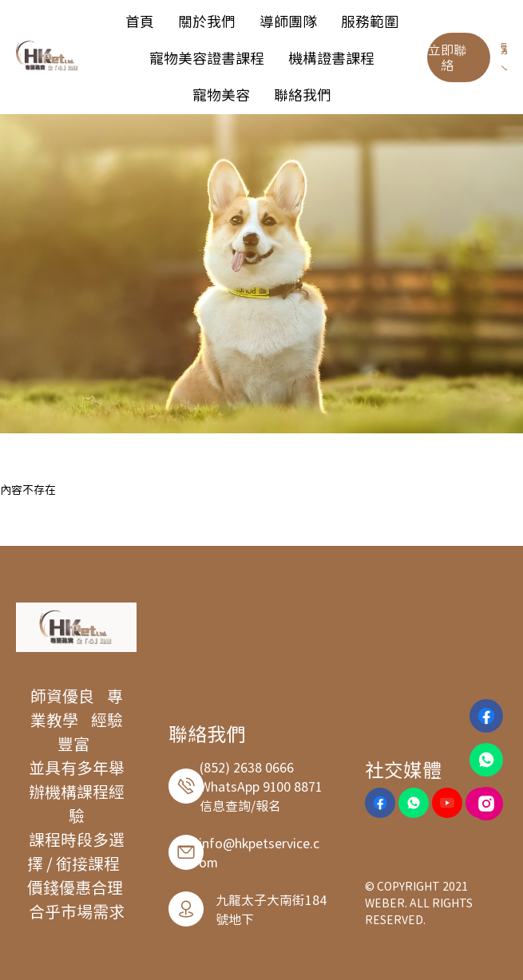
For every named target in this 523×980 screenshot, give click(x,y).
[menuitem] (140, 21)
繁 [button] (506, 56)
